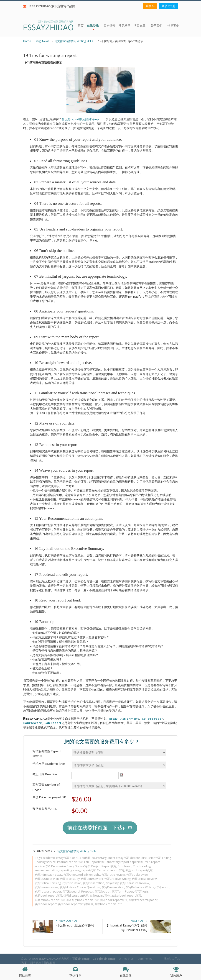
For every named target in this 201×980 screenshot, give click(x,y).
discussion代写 (151, 858)
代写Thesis (141, 892)
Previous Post (67, 921)
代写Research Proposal (78, 892)
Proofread (125, 866)
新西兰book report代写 (50, 900)
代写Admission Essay (49, 875)
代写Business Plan (47, 879)
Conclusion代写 (80, 858)
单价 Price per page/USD (49, 797)
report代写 (89, 870)
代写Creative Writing (117, 879)
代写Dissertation (94, 883)
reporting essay (70, 870)
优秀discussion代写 (76, 896)
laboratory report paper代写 (125, 862)
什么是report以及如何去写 (75, 925)
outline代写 (42, 866)
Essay (113, 719)
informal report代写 (70, 862)
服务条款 (36, 962)
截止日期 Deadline (45, 774)
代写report (163, 887)
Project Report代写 (104, 866)
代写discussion (72, 883)
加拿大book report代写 (126, 896)
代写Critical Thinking (48, 883)
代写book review (137, 875)
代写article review (113, 875)
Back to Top (172, 958)
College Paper (152, 719)
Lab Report (53, 723)
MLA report (152, 862)
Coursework (32, 723)
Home (27, 41)
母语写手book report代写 (83, 900)
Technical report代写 (111, 870)
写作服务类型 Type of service (47, 753)
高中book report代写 (108, 904)
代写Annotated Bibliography (82, 875)
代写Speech (103, 892)
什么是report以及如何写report (82, 119)
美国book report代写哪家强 (76, 904)
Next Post (139, 921)
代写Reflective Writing (140, 887)
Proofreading (142, 866)
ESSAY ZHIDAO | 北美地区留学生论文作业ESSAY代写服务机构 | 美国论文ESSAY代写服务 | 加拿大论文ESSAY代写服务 (52, 25)
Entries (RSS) (127, 959)
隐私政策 (50, 962)
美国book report (46, 904)
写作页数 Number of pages (46, 787)
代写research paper (48, 892)
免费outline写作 (100, 896)
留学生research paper (143, 900)
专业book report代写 (139, 870)
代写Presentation (113, 887)
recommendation (47, 870)
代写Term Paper (122, 892)
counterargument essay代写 (110, 858)
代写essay (112, 883)
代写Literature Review (135, 883)
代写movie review (47, 887)
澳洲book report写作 (114, 900)
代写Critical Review (144, 879)
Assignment (130, 719)
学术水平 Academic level (49, 764)
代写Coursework (92, 879)
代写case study (70, 879)
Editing (167, 858)
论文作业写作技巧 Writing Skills (74, 41)
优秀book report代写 (49, 896)
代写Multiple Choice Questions (80, 887)
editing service (46, 862)
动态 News (43, 41)
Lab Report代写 (94, 862)
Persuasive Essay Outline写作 (71, 866)
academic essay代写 (56, 858)
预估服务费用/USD (45, 809)
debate (135, 858)
